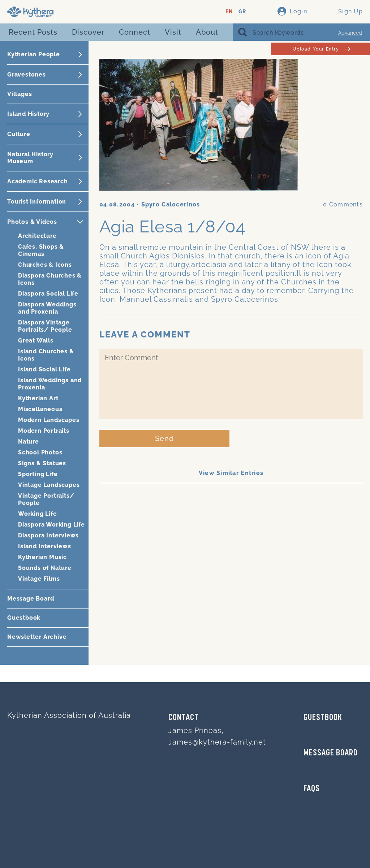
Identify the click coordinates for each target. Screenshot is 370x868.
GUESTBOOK (323, 718)
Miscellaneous (40, 409)
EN (229, 12)
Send (165, 439)
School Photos (40, 452)
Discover (88, 32)
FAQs (312, 789)
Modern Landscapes (49, 420)
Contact (184, 718)
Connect (135, 32)
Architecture (37, 236)
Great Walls (36, 341)
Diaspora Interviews (48, 535)
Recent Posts (33, 32)
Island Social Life (44, 369)
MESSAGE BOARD (331, 753)
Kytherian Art (38, 398)
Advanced (350, 33)
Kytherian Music (42, 557)
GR (242, 12)
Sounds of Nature (45, 568)
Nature (29, 442)
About (207, 32)
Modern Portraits (44, 431)
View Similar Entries (231, 473)
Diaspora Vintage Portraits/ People (45, 326)
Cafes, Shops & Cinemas (41, 250)
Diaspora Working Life (51, 525)
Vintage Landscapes (49, 485)
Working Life (38, 514)
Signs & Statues (42, 463)
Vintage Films (39, 579)
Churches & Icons (45, 265)
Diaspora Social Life (48, 294)
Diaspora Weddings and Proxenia (47, 308)
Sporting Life (38, 474)
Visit (173, 32)
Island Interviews (45, 546)
